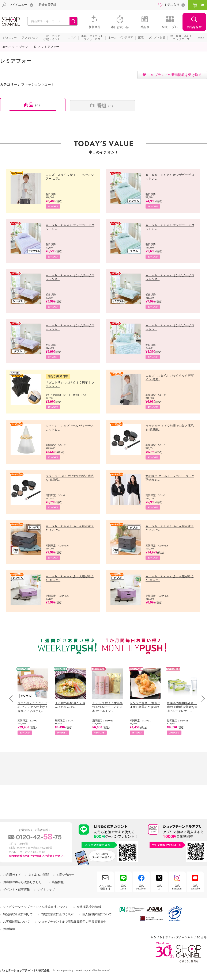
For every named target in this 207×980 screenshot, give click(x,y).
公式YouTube (195, 887)
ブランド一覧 (28, 47)
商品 (33, 105)
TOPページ (7, 47)
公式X (159, 887)
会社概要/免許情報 (89, 907)
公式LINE (123, 887)
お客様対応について (16, 922)
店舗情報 (58, 882)
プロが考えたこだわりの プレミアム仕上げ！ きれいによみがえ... (33, 707)
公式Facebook (141, 887)
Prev (13, 699)
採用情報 (9, 929)
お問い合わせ (65, 875)
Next (202, 699)
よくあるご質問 (39, 875)
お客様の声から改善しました (22, 882)
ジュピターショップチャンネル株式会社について (36, 907)
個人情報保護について (97, 914)
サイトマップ (46, 890)
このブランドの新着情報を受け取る (175, 75)
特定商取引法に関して (18, 914)
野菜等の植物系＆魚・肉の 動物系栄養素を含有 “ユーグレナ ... (182, 707)
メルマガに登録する (105, 887)
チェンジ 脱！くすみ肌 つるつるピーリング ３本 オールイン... (108, 707)
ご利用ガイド (12, 875)
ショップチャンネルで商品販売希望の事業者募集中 (72, 922)
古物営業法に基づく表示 (57, 914)
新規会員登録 (47, 5)
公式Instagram (177, 887)
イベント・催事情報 (16, 890)
